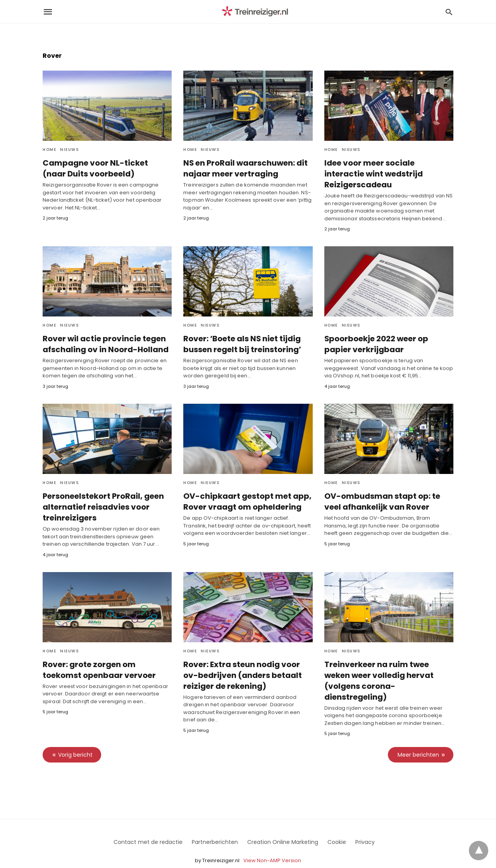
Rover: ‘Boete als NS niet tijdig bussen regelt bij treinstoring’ (240, 333)
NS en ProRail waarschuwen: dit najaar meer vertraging (243, 168)
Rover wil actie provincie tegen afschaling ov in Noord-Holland (103, 333)
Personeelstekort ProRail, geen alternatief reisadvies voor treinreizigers (101, 496)
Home (49, 150)
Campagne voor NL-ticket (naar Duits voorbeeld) (105, 168)
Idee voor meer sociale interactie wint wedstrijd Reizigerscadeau (387, 168)
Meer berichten (418, 740)
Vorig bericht (75, 740)
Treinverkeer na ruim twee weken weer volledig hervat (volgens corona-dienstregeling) (387, 664)
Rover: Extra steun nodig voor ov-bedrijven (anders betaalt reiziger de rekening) (247, 664)
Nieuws (70, 150)
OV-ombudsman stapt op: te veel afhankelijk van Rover (381, 491)
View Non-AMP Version (272, 846)
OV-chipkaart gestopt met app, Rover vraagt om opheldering (245, 491)
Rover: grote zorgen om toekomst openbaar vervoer (107, 659)
